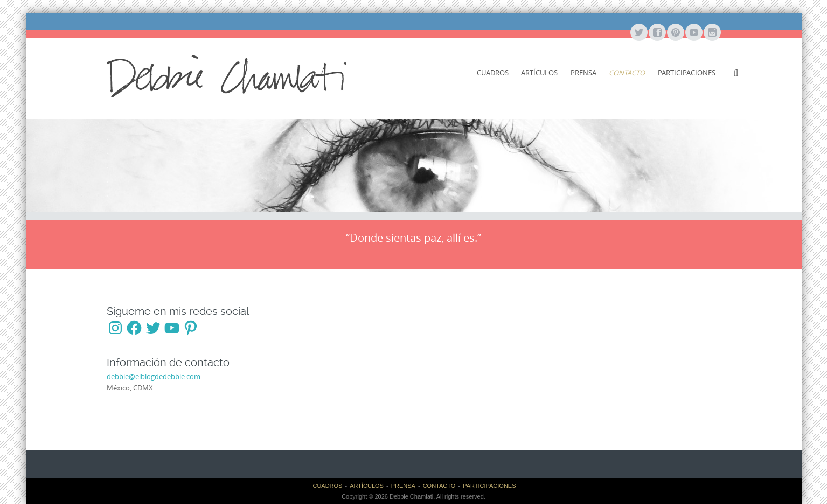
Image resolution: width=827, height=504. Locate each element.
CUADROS (493, 73)
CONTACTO (627, 73)
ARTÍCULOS (539, 73)
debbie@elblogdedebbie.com (154, 376)
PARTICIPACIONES (687, 73)
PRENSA (583, 73)
